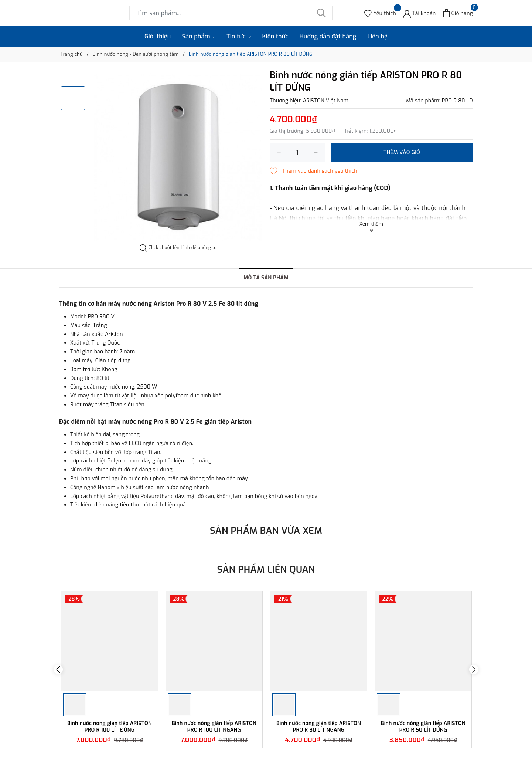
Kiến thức (275, 36)
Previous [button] (58, 669)
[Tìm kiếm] (321, 13)
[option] (178, 157)
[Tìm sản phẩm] (231, 13)
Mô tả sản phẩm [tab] (266, 278)
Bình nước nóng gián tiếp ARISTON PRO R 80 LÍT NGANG (319, 727)
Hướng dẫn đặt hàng (328, 36)
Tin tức (239, 37)
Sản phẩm (199, 37)
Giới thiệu (158, 36)
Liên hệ (377, 36)
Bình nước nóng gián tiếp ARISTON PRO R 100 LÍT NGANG (214, 727)
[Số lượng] (297, 153)
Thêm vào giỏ (402, 153)
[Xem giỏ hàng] (458, 13)
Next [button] (474, 669)
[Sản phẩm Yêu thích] (380, 13)
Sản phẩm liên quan (266, 570)
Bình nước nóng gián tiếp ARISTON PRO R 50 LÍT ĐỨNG (423, 727)
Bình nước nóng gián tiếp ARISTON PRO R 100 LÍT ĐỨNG (110, 727)
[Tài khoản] (420, 13)
